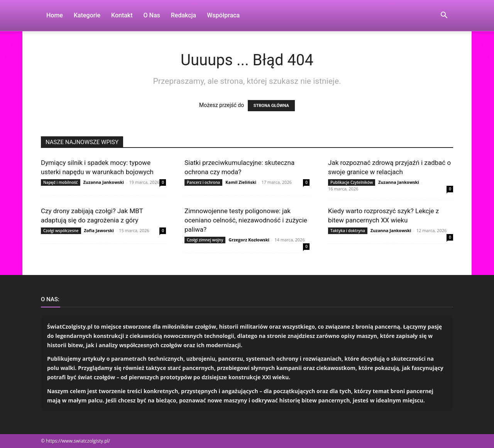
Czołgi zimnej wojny (205, 240)
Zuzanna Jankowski (103, 182)
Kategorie (87, 15)
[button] (444, 16)
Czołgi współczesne (61, 231)
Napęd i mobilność (61, 182)
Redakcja (184, 15)
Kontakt (122, 15)
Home (55, 15)
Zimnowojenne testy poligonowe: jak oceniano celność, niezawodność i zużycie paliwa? (246, 220)
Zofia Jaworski (99, 230)
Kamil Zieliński (241, 182)
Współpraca (223, 15)
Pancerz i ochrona (203, 182)
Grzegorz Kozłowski (249, 240)
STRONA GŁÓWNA (271, 106)
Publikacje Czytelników (352, 182)
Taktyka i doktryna (348, 231)
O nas (152, 15)
